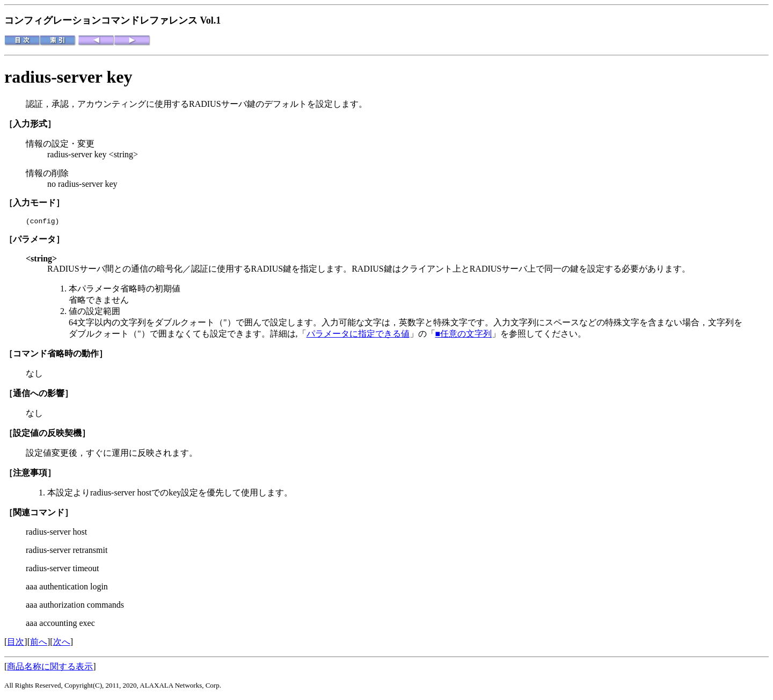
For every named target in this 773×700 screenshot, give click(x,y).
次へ (62, 643)
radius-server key (68, 77)
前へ (39, 643)
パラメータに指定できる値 (358, 335)
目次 (16, 643)
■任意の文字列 (464, 335)
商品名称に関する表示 (50, 668)
